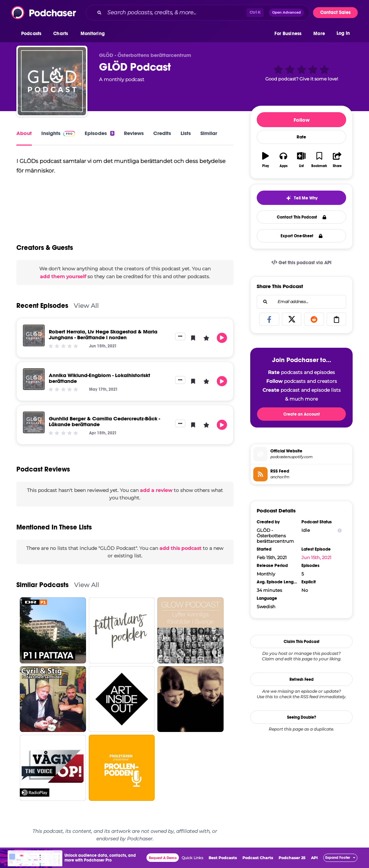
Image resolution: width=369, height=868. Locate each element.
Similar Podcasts (42, 585)
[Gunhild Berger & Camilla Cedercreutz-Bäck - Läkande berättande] (34, 422)
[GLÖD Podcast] (52, 81)
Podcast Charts (258, 858)
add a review (156, 490)
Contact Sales (335, 12)
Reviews (134, 133)
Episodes (100, 133)
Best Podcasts (223, 858)
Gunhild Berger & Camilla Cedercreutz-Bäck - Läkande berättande (104, 421)
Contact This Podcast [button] (302, 217)
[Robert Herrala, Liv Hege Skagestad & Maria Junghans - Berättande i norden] (34, 335)
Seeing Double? (302, 717)
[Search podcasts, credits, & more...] (175, 13)
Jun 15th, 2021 (316, 557)
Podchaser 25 (292, 858)
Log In (343, 33)
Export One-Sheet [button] (302, 236)
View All (86, 306)
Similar (209, 133)
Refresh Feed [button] (302, 679)
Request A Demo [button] (163, 858)
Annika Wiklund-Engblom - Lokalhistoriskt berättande (100, 378)
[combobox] (198, 13)
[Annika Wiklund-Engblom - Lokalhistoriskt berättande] (34, 379)
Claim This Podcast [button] (302, 642)
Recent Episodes (42, 306)
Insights (58, 133)
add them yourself (63, 276)
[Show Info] (340, 530)
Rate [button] (301, 137)
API (314, 858)
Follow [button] (302, 120)
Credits (162, 133)
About (24, 133)
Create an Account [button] (302, 414)
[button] (33, 34)
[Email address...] (301, 302)
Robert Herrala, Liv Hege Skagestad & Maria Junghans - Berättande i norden (103, 334)
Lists (186, 133)
